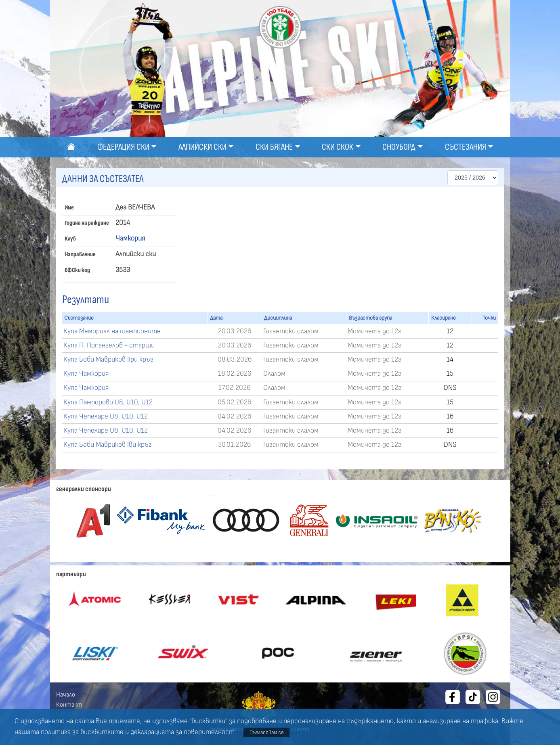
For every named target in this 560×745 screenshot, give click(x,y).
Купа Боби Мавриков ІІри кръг (108, 360)
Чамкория (130, 239)
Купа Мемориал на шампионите (112, 331)
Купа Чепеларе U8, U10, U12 (106, 416)
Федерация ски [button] (123, 147)
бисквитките (102, 732)
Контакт (69, 705)
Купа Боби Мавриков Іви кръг (108, 445)
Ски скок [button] (338, 147)
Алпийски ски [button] (202, 147)
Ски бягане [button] (274, 147)
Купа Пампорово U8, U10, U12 (108, 402)
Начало (66, 695)
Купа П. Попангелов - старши (109, 345)
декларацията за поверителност (182, 732)
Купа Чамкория (86, 374)
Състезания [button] (466, 147)
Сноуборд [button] (399, 147)
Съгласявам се (267, 732)
